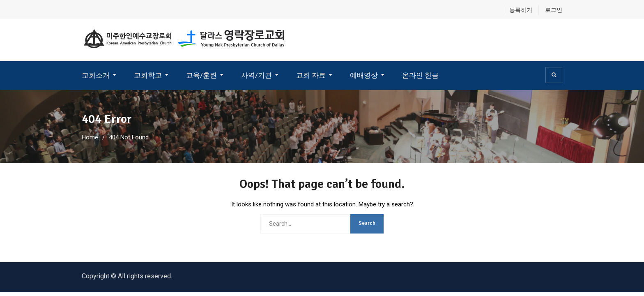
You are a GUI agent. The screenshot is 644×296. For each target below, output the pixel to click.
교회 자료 (311, 75)
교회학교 (148, 75)
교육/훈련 (201, 75)
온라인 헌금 (420, 75)
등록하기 (521, 10)
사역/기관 (256, 75)
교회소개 (96, 75)
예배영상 (364, 75)
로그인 (554, 10)
